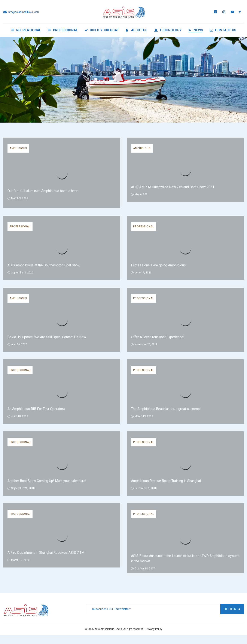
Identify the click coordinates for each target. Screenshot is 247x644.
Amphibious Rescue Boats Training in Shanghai (166, 481)
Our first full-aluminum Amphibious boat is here (43, 191)
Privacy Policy (154, 629)
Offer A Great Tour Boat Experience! (158, 337)
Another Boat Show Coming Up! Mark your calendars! (47, 481)
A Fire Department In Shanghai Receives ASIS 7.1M (46, 553)
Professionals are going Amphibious (158, 265)
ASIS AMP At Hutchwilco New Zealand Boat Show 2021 (173, 187)
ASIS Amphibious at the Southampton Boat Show (44, 265)
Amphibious (18, 148)
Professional (20, 227)
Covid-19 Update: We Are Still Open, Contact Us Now (47, 337)
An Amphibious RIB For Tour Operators (36, 409)
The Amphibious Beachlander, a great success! (166, 409)
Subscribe (232, 609)
